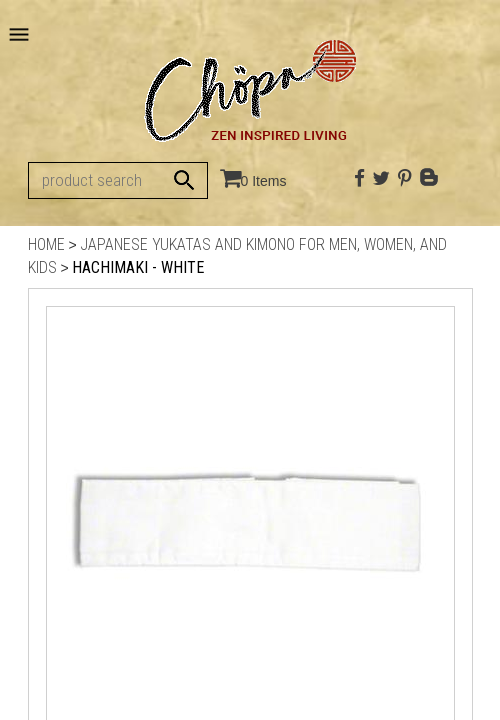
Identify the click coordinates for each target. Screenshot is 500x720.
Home (46, 244)
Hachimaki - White (138, 267)
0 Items (264, 181)
